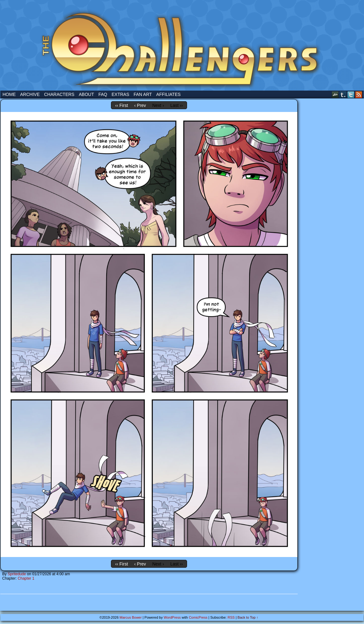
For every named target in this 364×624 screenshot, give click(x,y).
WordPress (172, 617)
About (86, 94)
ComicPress (198, 617)
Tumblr (343, 95)
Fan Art (143, 94)
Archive (30, 94)
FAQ (103, 94)
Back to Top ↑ (248, 617)
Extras (120, 94)
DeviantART (335, 95)
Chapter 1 (26, 578)
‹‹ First (122, 105)
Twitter (351, 95)
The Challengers (182, 47)
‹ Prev (140, 105)
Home (9, 94)
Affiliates (168, 94)
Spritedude (17, 574)
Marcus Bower (130, 617)
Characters (59, 94)
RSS (359, 95)
